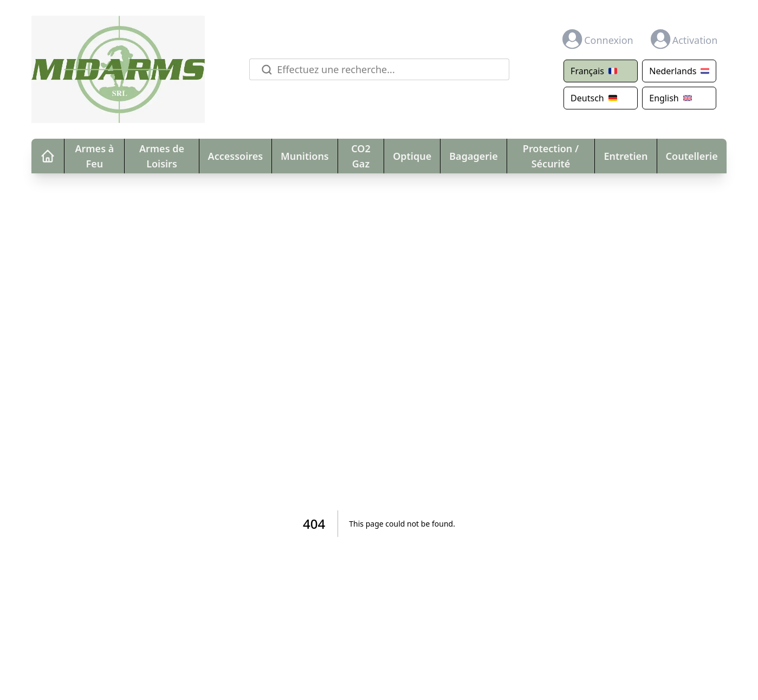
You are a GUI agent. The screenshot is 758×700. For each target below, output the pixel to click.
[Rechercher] (265, 70)
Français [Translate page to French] (594, 71)
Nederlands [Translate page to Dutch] (679, 71)
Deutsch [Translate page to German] (594, 98)
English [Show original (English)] (670, 98)
